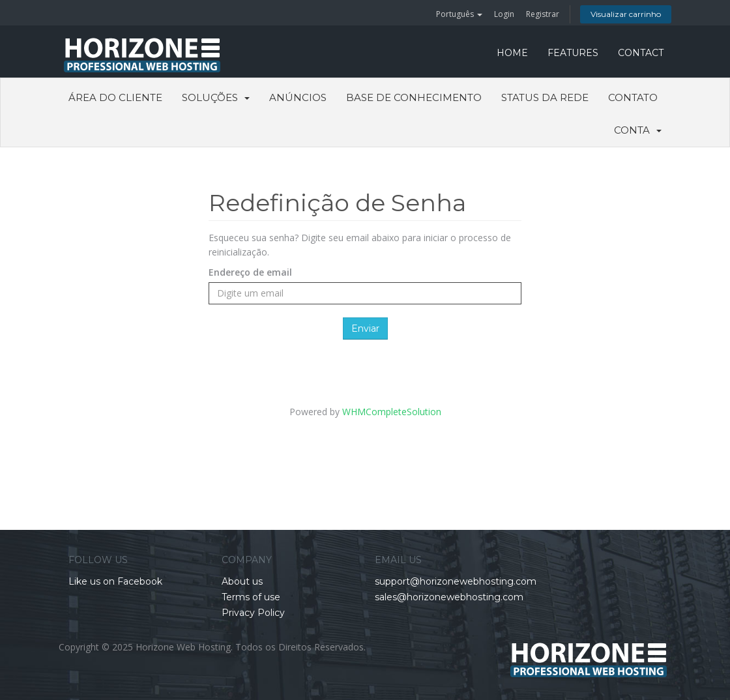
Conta (638, 130)
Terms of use (251, 597)
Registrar (543, 14)
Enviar (365, 328)
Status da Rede (545, 97)
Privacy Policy (253, 613)
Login (504, 14)
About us (242, 581)
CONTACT (641, 53)
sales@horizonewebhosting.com (449, 597)
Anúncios (298, 97)
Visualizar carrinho (626, 14)
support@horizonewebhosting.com (456, 581)
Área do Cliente (115, 97)
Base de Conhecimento (414, 97)
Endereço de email (250, 272)
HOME (512, 53)
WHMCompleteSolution (392, 412)
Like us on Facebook (115, 581)
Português (459, 14)
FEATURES (573, 53)
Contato (633, 97)
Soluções (216, 97)
